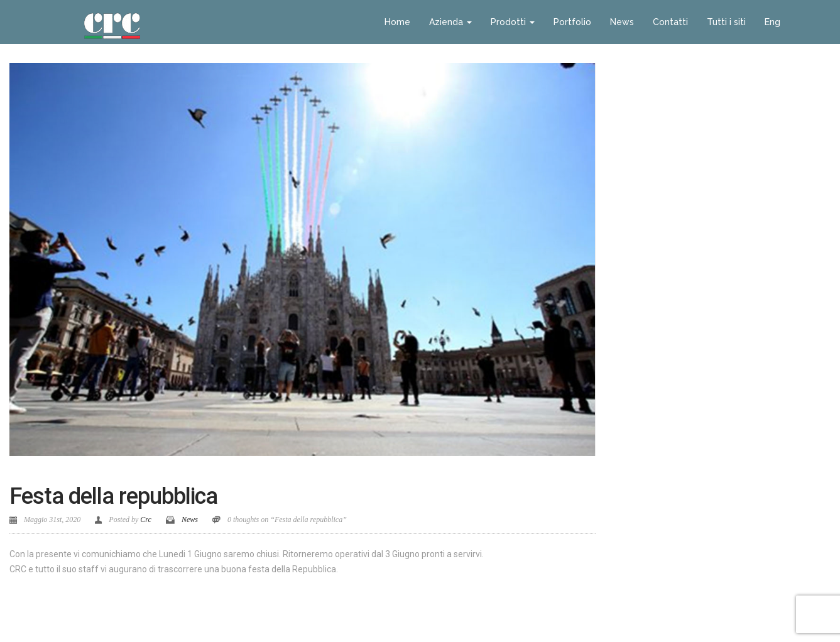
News (622, 22)
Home (397, 22)
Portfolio (572, 22)
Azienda (450, 22)
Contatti (670, 22)
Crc (146, 520)
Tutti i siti (726, 22)
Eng (772, 22)
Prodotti (513, 22)
